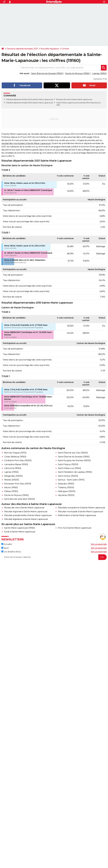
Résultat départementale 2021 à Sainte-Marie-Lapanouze (30, 99)
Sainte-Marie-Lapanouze (67, 103)
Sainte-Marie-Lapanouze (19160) (19, 528)
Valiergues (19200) (67, 491)
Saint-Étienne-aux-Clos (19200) (73, 453)
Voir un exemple (99, 544)
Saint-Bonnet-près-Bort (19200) (19, 499)
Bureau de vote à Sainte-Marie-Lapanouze (24, 508)
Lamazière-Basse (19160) (16, 464)
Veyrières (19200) (66, 495)
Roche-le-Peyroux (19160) (77, 73)
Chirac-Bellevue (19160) (15, 457)
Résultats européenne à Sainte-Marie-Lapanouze (82, 508)
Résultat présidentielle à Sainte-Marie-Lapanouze (28, 515)
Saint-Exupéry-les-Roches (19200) (74, 460)
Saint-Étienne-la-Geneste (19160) (47, 73)
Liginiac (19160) (99, 73)
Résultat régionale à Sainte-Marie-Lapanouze (26, 512)
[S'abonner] (54, 557)
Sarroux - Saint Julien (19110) (71, 480)
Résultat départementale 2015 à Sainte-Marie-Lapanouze (30, 103)
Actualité (7, 544)
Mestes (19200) (12, 480)
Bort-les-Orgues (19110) (15, 453)
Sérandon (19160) (66, 484)
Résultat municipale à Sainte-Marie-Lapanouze (80, 512)
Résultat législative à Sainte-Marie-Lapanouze (26, 519)
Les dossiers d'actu (11, 552)
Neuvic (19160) (11, 487)
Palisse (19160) (11, 491)
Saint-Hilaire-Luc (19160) (69, 468)
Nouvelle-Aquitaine (50, 49)
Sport (5, 548)
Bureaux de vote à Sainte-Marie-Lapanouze (74, 99)
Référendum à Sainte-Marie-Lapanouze (77, 515)
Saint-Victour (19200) (68, 476)
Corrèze (65, 49)
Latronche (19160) (13, 468)
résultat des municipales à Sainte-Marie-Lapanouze (26, 143)
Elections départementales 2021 (22, 49)
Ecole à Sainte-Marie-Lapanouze (20, 532)
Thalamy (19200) (66, 487)
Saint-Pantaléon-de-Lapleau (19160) (75, 472)
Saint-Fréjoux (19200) (68, 464)
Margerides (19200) (13, 476)
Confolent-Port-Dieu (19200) (18, 460)
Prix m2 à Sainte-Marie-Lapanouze (75, 528)
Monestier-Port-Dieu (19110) (18, 484)
